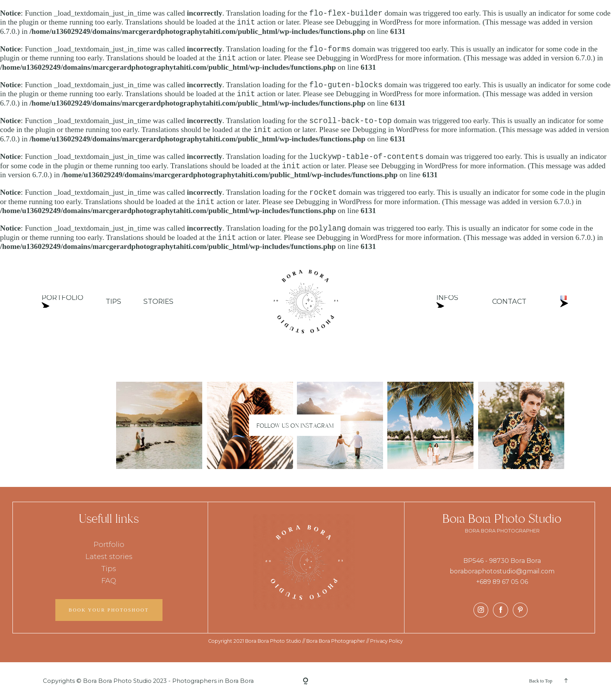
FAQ (109, 581)
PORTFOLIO (63, 301)
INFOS (447, 301)
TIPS (113, 301)
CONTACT (510, 301)
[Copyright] (305, 681)
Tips (109, 569)
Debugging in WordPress (374, 22)
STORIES (158, 301)
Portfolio (109, 544)
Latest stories (109, 556)
